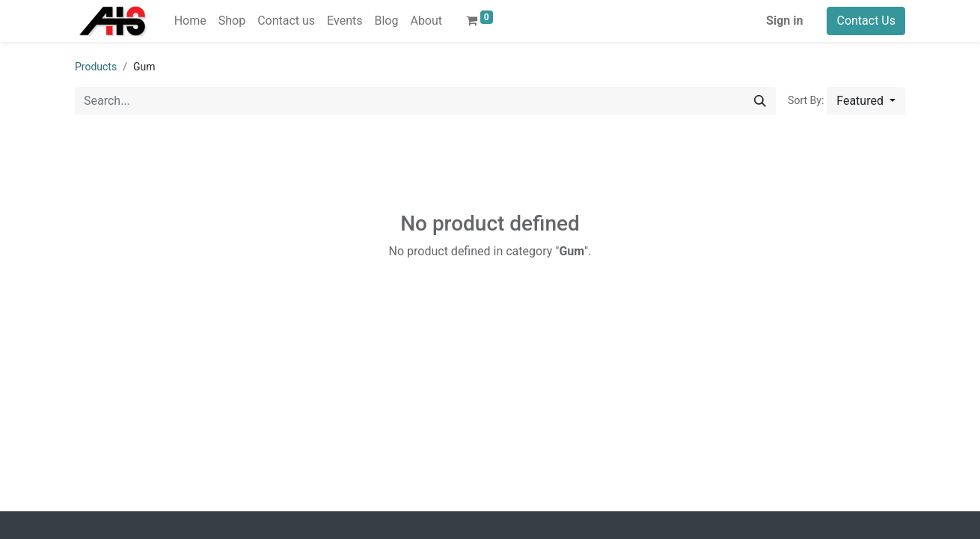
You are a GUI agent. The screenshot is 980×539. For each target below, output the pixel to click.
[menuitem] (190, 21)
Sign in (784, 21)
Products (96, 67)
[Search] (760, 101)
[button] (866, 101)
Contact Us (866, 21)
